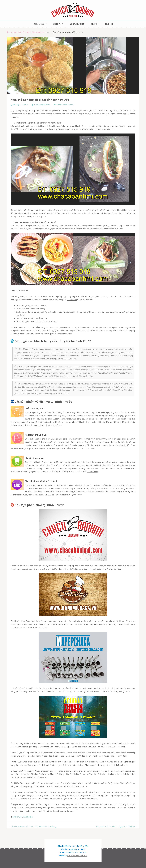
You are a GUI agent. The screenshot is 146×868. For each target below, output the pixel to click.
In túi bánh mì (77, 24)
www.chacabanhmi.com (77, 856)
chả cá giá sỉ (72, 300)
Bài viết (95, 24)
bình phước (17, 817)
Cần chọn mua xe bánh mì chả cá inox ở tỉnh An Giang (33, 826)
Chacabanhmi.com (42, 105)
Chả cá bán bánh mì (65, 105)
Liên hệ (109, 24)
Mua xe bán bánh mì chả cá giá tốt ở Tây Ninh (116, 826)
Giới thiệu (59, 24)
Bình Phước (54, 126)
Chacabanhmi (40, 24)
